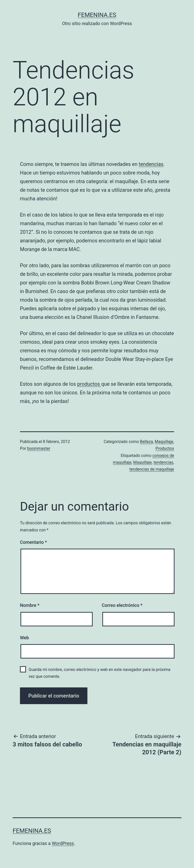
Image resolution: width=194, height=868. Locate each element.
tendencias (151, 164)
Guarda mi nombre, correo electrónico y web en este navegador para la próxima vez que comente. (99, 673)
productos (89, 384)
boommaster (39, 448)
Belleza (146, 442)
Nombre (30, 605)
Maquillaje (164, 442)
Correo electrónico (122, 605)
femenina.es (97, 15)
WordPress (63, 843)
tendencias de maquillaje (152, 469)
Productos (165, 448)
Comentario (33, 542)
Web (24, 638)
